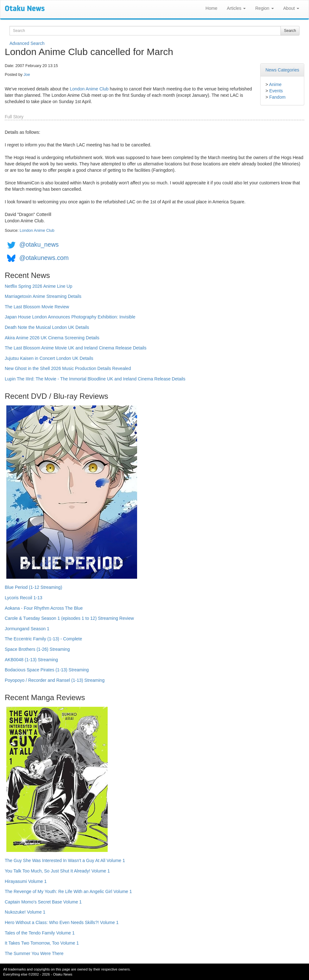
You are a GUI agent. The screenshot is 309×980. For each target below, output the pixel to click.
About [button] (291, 8)
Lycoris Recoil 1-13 (24, 598)
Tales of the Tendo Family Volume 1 (40, 933)
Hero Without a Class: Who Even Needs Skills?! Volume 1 (62, 922)
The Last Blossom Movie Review (37, 307)
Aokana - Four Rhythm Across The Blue (44, 608)
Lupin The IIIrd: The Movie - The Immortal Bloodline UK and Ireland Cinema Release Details (95, 379)
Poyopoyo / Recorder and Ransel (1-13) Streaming (55, 680)
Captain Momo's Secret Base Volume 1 (43, 902)
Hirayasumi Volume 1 (26, 881)
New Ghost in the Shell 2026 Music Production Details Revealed (68, 368)
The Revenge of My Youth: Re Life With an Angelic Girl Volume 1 (68, 891)
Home (211, 8)
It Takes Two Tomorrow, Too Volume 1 (42, 943)
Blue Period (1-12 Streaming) (33, 587)
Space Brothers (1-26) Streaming (37, 649)
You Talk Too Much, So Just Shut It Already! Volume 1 (57, 871)
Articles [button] (236, 8)
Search (290, 31)
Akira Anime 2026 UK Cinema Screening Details (52, 338)
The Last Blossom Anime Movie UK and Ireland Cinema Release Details (76, 348)
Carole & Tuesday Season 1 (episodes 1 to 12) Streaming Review (69, 618)
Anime (275, 84)
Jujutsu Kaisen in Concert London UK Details (49, 358)
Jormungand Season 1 (27, 629)
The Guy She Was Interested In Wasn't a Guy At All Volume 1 (65, 860)
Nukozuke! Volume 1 (25, 912)
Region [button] (264, 8)
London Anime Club (89, 89)
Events (276, 91)
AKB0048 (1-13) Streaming (31, 660)
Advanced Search (27, 43)
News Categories (282, 70)
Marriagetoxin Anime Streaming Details (43, 296)
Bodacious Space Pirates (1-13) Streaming (47, 670)
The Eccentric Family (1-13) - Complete (43, 639)
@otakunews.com (44, 258)
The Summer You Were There (34, 953)
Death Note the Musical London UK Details (47, 327)
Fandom (277, 97)
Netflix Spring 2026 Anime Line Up (38, 286)
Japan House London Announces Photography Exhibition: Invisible (70, 317)
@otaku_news (39, 244)
